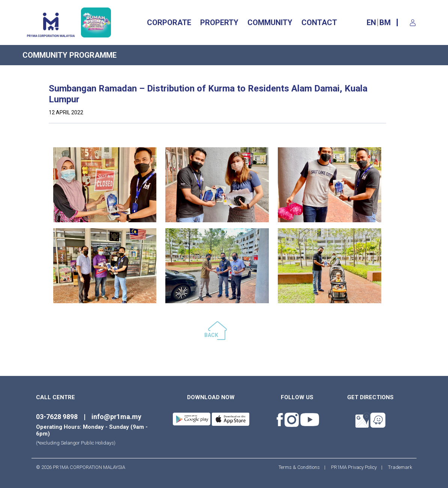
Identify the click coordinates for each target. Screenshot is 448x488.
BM (385, 22)
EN (371, 22)
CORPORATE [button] (169, 22)
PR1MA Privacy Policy (354, 467)
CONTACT (319, 22)
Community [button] (270, 22)
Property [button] (219, 22)
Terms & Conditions (301, 467)
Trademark (398, 467)
